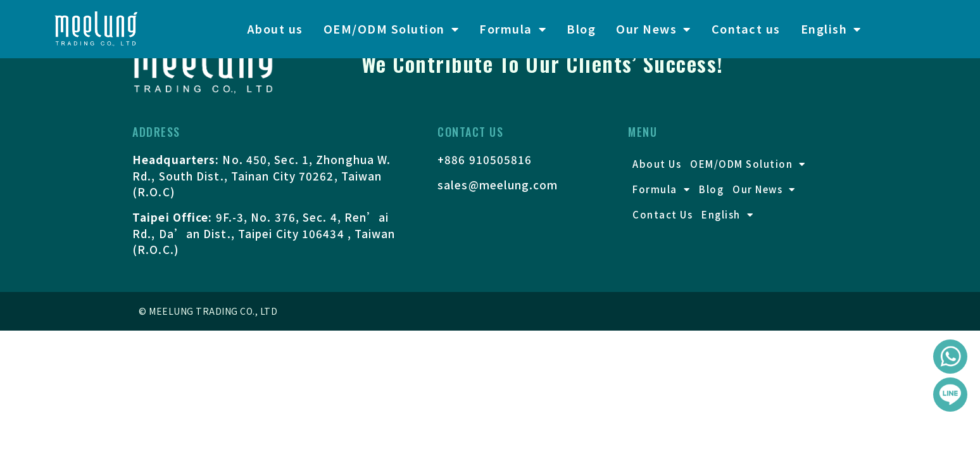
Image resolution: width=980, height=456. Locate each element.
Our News (654, 29)
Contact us (746, 28)
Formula (513, 29)
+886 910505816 (485, 159)
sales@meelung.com (498, 185)
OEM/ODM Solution (392, 29)
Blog (581, 28)
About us (275, 28)
